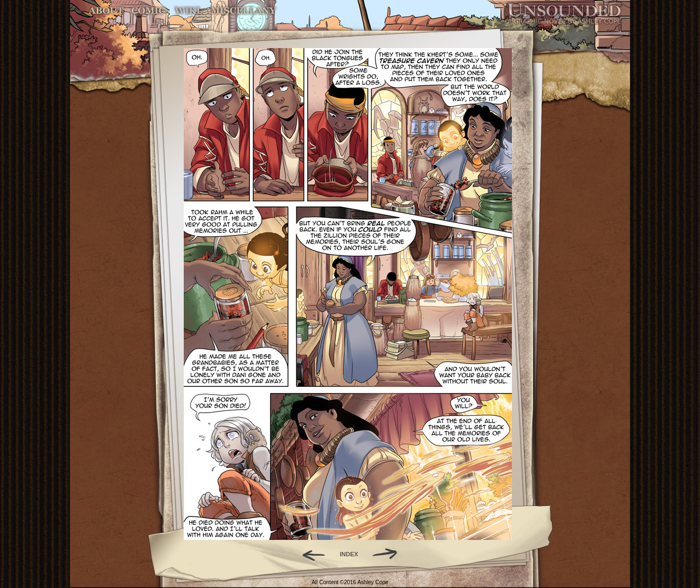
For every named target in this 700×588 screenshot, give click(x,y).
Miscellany (243, 11)
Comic (148, 11)
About (107, 11)
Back (309, 554)
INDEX (349, 554)
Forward (389, 554)
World (188, 11)
